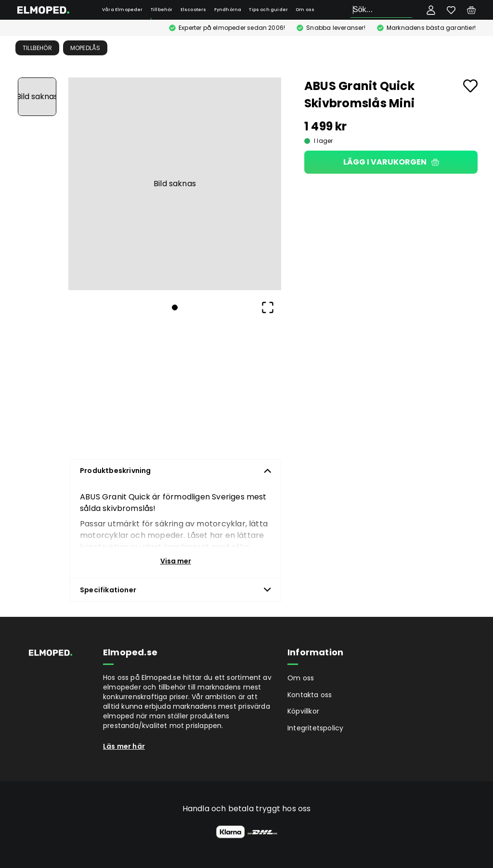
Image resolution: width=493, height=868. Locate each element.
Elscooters (194, 10)
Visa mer (176, 561)
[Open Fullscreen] (268, 307)
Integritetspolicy (315, 728)
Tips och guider (268, 10)
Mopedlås (85, 48)
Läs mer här (124, 746)
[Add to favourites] (470, 86)
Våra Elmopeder (123, 10)
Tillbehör (162, 10)
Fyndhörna (228, 10)
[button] (175, 184)
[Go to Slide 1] (37, 97)
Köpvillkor (303, 711)
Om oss (305, 10)
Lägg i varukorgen (391, 162)
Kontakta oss (310, 695)
